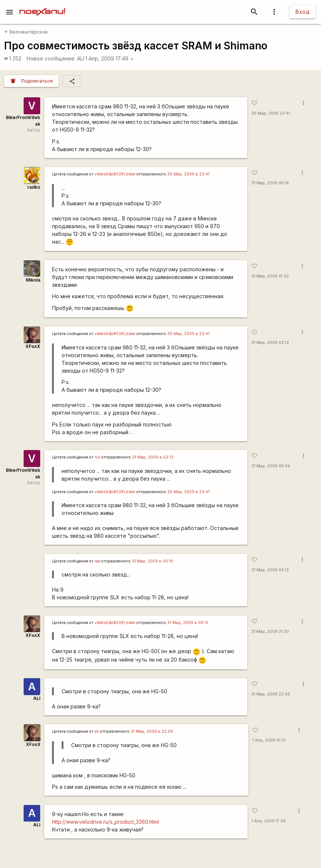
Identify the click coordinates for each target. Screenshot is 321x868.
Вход (303, 12)
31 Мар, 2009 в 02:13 (153, 457)
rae (97, 561)
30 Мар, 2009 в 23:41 (188, 174)
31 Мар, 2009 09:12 (270, 570)
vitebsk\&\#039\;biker (115, 174)
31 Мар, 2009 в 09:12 (188, 623)
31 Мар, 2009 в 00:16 (152, 561)
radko (34, 187)
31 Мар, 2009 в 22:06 (152, 731)
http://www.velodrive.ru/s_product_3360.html (106, 822)
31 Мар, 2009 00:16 (270, 183)
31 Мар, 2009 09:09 (271, 466)
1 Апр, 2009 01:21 (269, 740)
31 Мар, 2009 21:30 (270, 632)
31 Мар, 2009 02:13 (270, 343)
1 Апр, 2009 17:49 (110, 58)
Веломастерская (26, 32)
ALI (81, 58)
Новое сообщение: (51, 58)
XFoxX (33, 346)
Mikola (33, 280)
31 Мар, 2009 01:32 (270, 276)
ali (97, 731)
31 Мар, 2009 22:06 (271, 694)
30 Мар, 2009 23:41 (271, 113)
